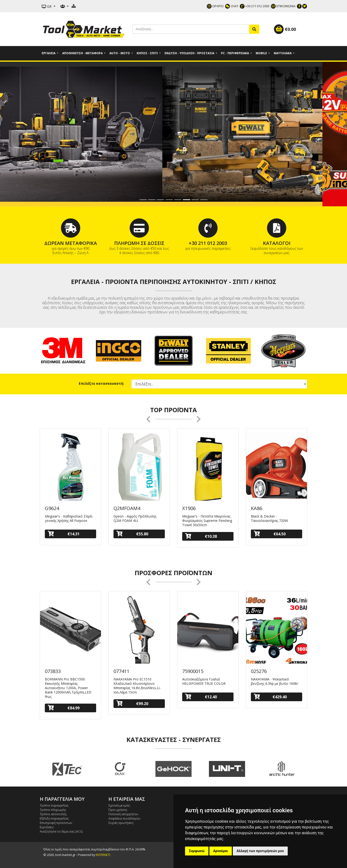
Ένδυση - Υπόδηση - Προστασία (190, 53)
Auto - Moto (120, 53)
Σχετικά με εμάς (119, 805)
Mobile (262, 53)
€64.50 (270, 534)
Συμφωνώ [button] (197, 851)
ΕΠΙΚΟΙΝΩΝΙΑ (283, 6)
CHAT (232, 6)
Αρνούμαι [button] (221, 851)
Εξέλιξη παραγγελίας (54, 818)
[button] (26, 134)
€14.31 (64, 534)
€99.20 (132, 703)
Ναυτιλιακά (283, 53)
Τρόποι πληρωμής (53, 810)
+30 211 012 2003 (255, 6)
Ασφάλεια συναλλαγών (124, 818)
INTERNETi (103, 855)
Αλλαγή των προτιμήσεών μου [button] (260, 851)
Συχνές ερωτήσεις (121, 823)
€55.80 (132, 534)
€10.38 (201, 536)
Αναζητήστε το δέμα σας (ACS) (61, 831)
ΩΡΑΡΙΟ (215, 6)
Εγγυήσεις (47, 827)
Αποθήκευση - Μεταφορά (83, 53)
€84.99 (64, 708)
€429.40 (270, 697)
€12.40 (201, 697)
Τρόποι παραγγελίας (54, 805)
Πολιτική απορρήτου (123, 814)
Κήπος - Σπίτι (148, 53)
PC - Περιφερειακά (235, 53)
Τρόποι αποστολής (53, 814)
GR (47, 6)
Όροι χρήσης (118, 810)
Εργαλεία (49, 53)
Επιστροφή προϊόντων (56, 823)
